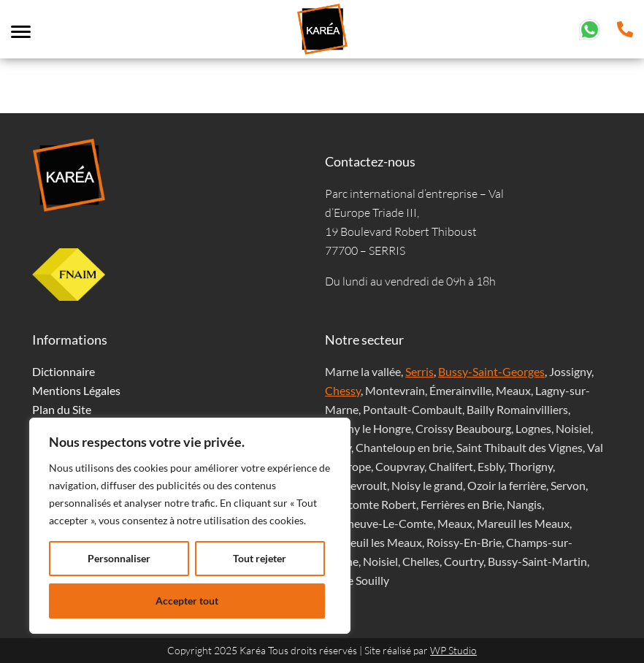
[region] (190, 526)
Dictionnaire (64, 371)
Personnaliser (119, 558)
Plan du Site (62, 409)
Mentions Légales (76, 390)
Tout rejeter (260, 558)
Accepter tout (187, 601)
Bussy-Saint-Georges (491, 371)
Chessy (343, 390)
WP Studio (453, 650)
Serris (419, 371)
